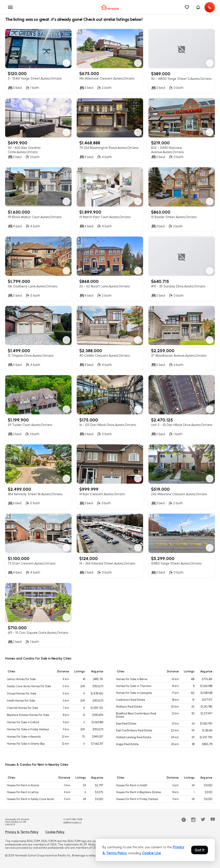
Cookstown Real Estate (131, 700)
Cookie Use (151, 853)
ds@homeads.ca (72, 823)
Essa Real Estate (126, 724)
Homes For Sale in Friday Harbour (28, 729)
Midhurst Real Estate (129, 707)
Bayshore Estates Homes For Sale (28, 715)
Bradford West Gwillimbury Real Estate (136, 715)
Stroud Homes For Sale (22, 694)
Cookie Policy (55, 832)
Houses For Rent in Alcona (23, 785)
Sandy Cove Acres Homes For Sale (29, 686)
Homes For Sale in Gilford (23, 722)
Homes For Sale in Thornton (134, 686)
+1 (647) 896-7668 (73, 819)
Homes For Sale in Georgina (134, 693)
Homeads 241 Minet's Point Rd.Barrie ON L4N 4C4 (17, 822)
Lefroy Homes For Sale (21, 679)
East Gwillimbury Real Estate (134, 730)
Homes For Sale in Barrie (132, 679)
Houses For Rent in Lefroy (23, 792)
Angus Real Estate (127, 744)
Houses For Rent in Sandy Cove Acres (30, 799)
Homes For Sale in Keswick (24, 737)
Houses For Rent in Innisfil (132, 785)
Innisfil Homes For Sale (21, 701)
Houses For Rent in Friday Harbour (137, 799)
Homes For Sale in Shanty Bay (26, 744)
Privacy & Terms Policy (22, 832)
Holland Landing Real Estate (134, 737)
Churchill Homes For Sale (23, 708)
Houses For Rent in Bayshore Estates (139, 792)
